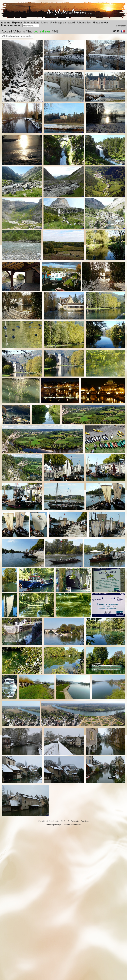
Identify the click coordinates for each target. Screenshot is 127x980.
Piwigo (59, 825)
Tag (30, 31)
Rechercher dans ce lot (19, 36)
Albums (6, 23)
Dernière (85, 821)
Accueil (7, 31)
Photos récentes (11, 25)
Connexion (121, 26)
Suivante (75, 821)
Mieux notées (101, 23)
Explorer (17, 23)
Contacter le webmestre (72, 825)
